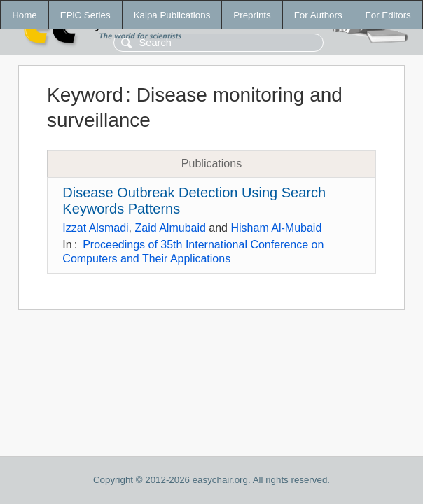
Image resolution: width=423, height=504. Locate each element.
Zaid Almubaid (170, 228)
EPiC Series (85, 15)
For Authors (318, 15)
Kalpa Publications (172, 15)
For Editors (388, 15)
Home (25, 15)
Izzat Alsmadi (95, 228)
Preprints (252, 15)
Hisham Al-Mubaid (276, 228)
